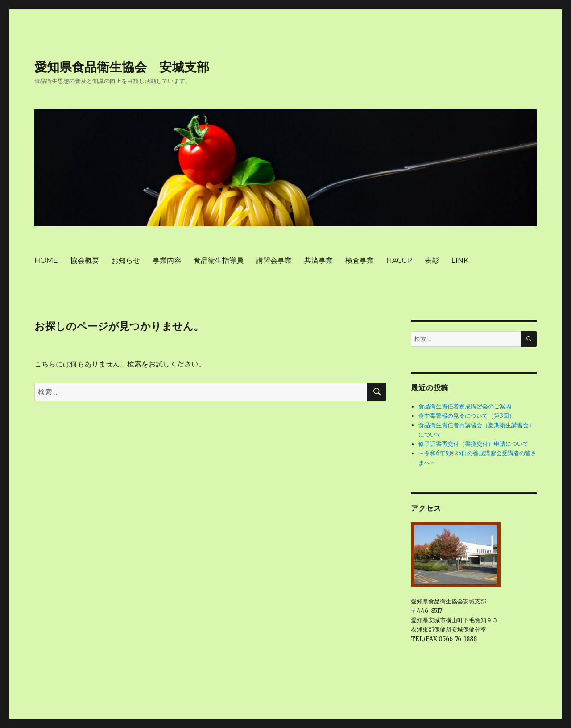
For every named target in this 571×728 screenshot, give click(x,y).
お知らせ (126, 260)
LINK (460, 260)
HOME (46, 260)
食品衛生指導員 (219, 260)
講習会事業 (274, 260)
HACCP (399, 260)
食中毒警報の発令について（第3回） (467, 416)
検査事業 (360, 260)
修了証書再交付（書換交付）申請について (474, 444)
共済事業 (319, 260)
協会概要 (85, 260)
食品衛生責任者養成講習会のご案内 (465, 406)
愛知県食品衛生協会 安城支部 (122, 67)
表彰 (432, 260)
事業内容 (167, 260)
